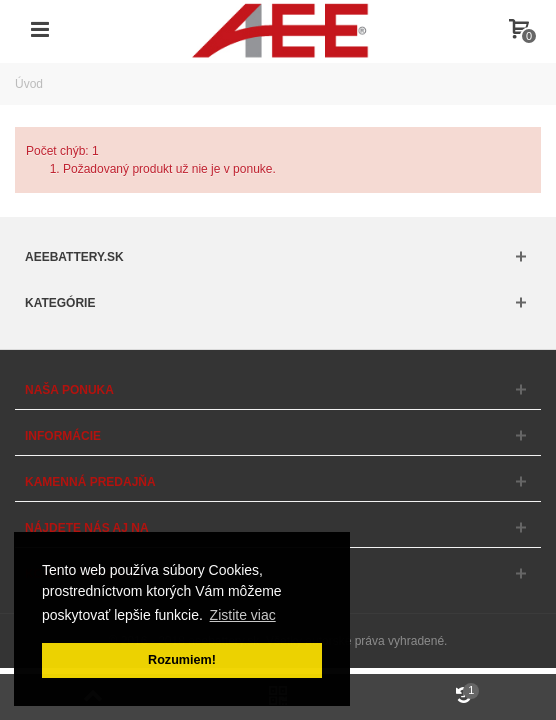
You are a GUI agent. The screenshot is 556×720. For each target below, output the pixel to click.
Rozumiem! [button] (182, 660)
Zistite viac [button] (243, 615)
